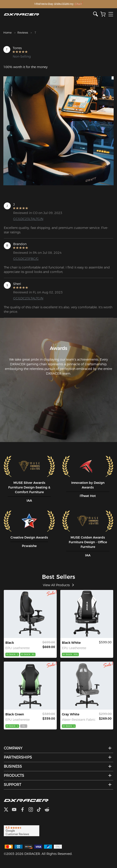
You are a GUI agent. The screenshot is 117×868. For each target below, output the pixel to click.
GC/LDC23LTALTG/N (28, 219)
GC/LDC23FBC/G (26, 259)
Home (7, 33)
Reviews (23, 33)
